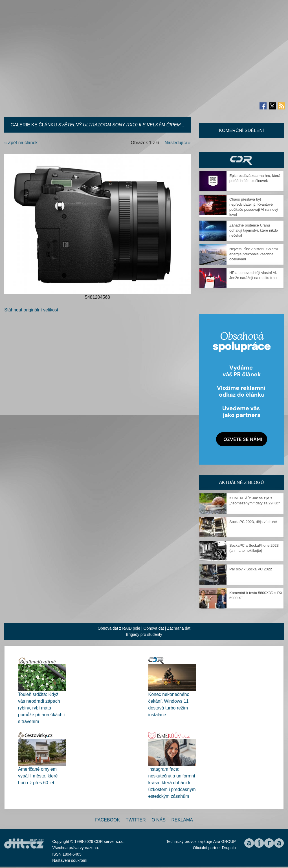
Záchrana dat (179, 628)
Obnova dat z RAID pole (119, 628)
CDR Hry (241, 160)
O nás (159, 820)
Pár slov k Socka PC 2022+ (252, 569)
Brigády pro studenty (144, 634)
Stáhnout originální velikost (31, 310)
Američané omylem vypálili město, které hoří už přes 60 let (38, 776)
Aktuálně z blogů (241, 483)
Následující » (178, 143)
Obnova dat (154, 628)
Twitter (136, 820)
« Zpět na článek (21, 143)
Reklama (182, 820)
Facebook (107, 820)
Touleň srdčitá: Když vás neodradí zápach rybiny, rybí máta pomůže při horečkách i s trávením (41, 708)
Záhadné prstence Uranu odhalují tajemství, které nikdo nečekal (254, 230)
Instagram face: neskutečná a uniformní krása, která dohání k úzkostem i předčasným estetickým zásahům (172, 783)
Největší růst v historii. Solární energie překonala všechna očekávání (254, 254)
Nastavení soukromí (70, 860)
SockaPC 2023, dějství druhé (253, 522)
